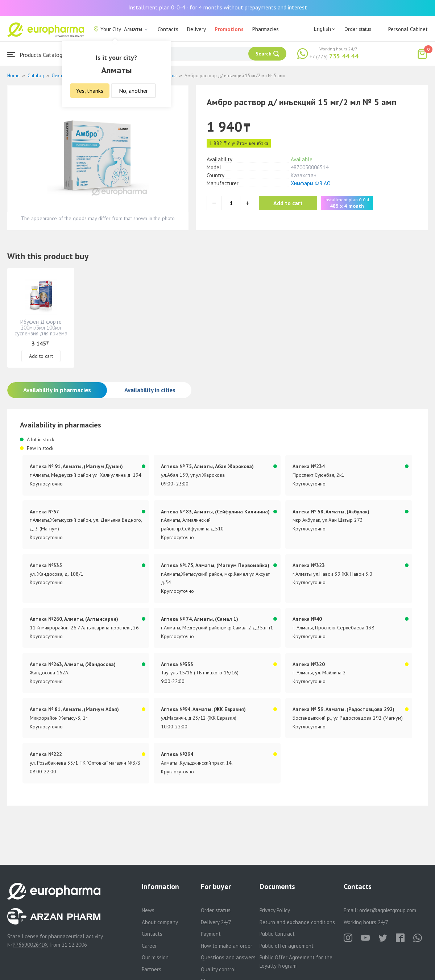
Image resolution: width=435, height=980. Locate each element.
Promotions (229, 29)
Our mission (155, 957)
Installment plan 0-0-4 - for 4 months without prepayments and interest (218, 7)
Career (149, 946)
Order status (358, 29)
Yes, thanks (90, 91)
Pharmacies (266, 29)
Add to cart (288, 203)
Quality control (218, 969)
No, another (133, 91)
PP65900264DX (30, 945)
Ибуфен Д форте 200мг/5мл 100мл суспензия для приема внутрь (41, 330)
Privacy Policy (275, 910)
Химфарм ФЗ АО (311, 183)
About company (160, 922)
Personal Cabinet (408, 29)
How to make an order (227, 946)
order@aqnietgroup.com (388, 910)
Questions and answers (228, 957)
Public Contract (277, 934)
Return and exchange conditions (297, 922)
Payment (211, 934)
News (148, 910)
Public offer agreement (287, 946)
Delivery (196, 29)
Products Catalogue (38, 55)
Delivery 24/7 (216, 922)
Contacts (168, 29)
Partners (152, 969)
